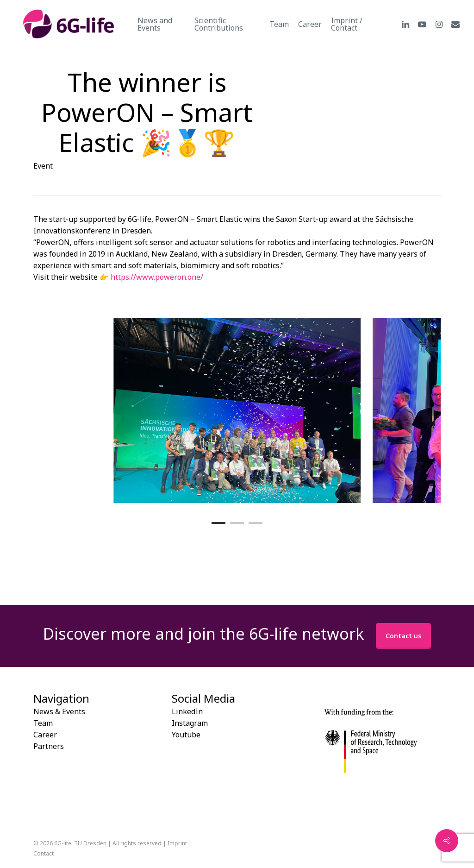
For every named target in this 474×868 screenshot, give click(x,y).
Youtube (186, 735)
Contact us (403, 636)
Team (43, 723)
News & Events (59, 711)
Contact (44, 853)
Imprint (177, 843)
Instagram (190, 723)
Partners (49, 746)
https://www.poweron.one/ (157, 277)
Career (45, 735)
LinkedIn (187, 711)
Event (43, 166)
